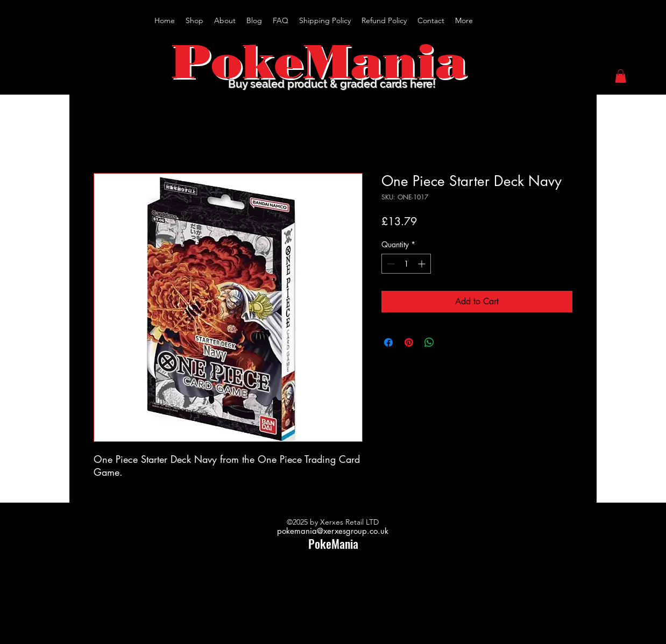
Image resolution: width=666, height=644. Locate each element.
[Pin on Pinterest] (409, 342)
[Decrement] (390, 264)
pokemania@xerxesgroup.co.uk (333, 531)
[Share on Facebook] (388, 342)
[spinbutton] (406, 264)
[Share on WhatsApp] (429, 342)
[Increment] (423, 264)
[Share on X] (450, 342)
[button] (621, 76)
